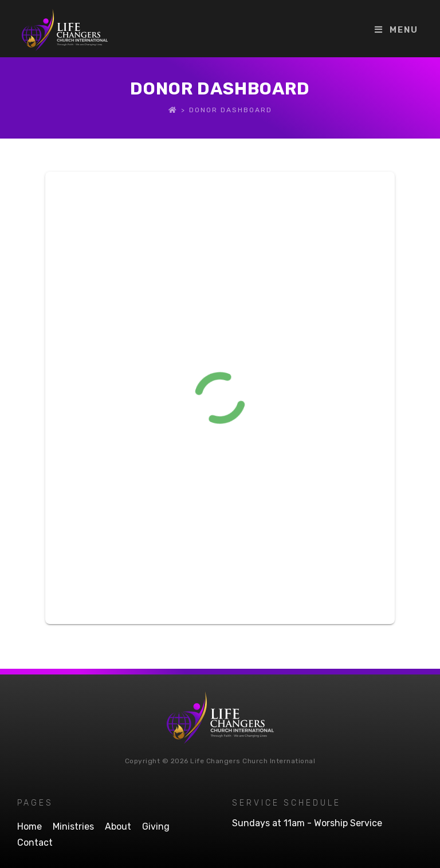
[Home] (173, 110)
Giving (156, 826)
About (118, 826)
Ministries (73, 826)
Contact (35, 843)
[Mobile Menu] (396, 30)
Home (30, 826)
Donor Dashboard (231, 110)
